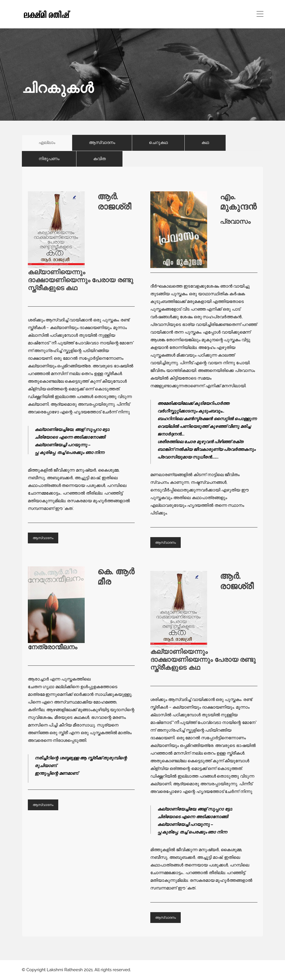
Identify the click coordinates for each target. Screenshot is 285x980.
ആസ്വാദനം (43, 538)
